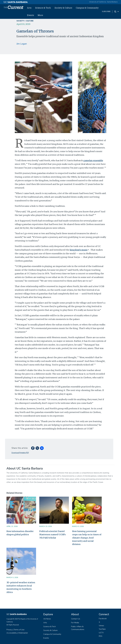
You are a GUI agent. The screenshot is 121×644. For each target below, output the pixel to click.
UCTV (101, 633)
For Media (75, 623)
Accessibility (12, 633)
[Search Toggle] (117, 12)
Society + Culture (25, 21)
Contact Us (76, 619)
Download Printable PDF (20, 453)
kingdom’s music (80, 250)
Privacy (9, 630)
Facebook (103, 619)
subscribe (106, 11)
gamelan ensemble (93, 160)
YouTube (102, 629)
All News (47, 619)
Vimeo (101, 626)
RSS (101, 636)
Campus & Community (87, 8)
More (40, 15)
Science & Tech (43, 8)
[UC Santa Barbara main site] (16, 2)
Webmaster (23, 633)
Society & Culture (63, 8)
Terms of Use (19, 630)
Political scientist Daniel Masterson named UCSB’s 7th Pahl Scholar (52, 534)
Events (31, 15)
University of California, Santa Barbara (103, 2)
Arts (29, 8)
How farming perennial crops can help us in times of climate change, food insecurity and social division (87, 538)
